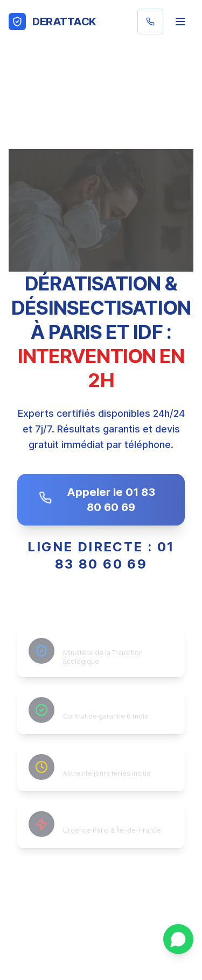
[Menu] (180, 22)
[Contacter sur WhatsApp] (178, 939)
